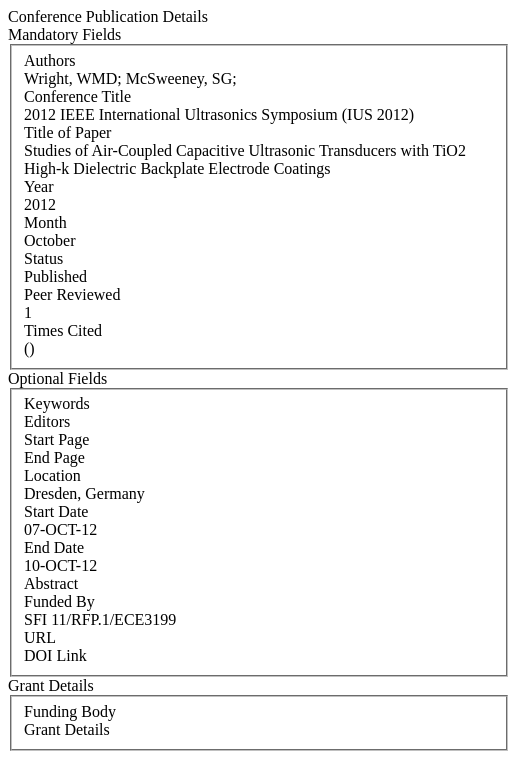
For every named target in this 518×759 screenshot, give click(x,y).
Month (45, 222)
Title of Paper (67, 132)
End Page (54, 457)
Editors (47, 421)
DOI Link (55, 655)
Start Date (56, 511)
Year (38, 186)
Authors (50, 60)
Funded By (59, 601)
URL (40, 637)
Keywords (57, 403)
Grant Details (67, 729)
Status (43, 258)
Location (52, 475)
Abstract (51, 583)
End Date (54, 547)
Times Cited (63, 330)
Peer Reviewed (72, 294)
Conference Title (77, 96)
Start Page (56, 439)
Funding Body (70, 711)
